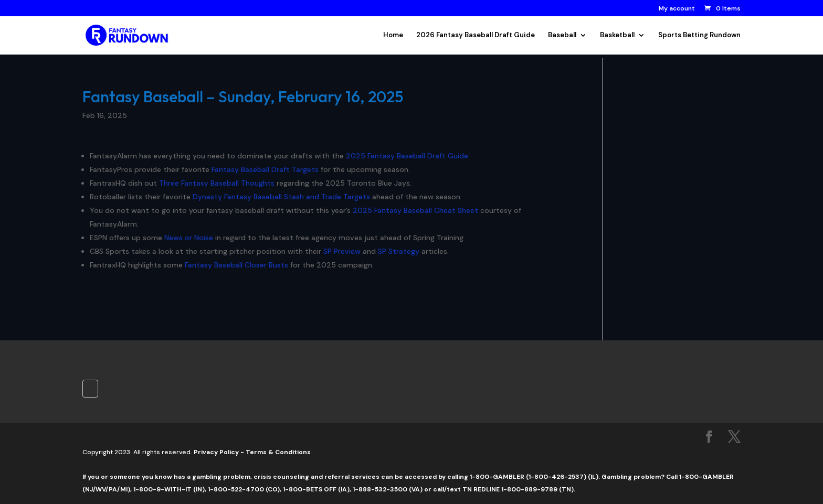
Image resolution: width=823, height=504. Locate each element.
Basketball (617, 35)
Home (393, 35)
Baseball (562, 35)
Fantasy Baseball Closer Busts (236, 265)
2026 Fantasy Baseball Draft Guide (476, 35)
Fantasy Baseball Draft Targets (265, 169)
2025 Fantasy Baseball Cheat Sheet (415, 210)
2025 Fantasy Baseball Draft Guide (407, 156)
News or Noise (189, 238)
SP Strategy (399, 251)
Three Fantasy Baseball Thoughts (217, 183)
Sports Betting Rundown (699, 35)
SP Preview (342, 251)
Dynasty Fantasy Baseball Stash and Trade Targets (281, 197)
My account (677, 9)
